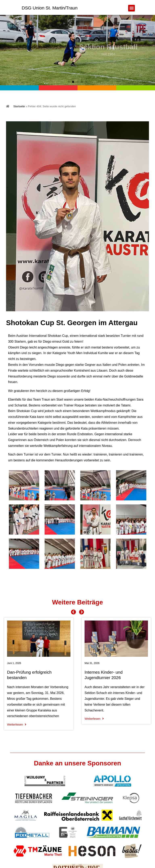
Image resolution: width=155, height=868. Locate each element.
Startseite (19, 106)
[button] (131, 8)
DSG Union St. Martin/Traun (50, 8)
